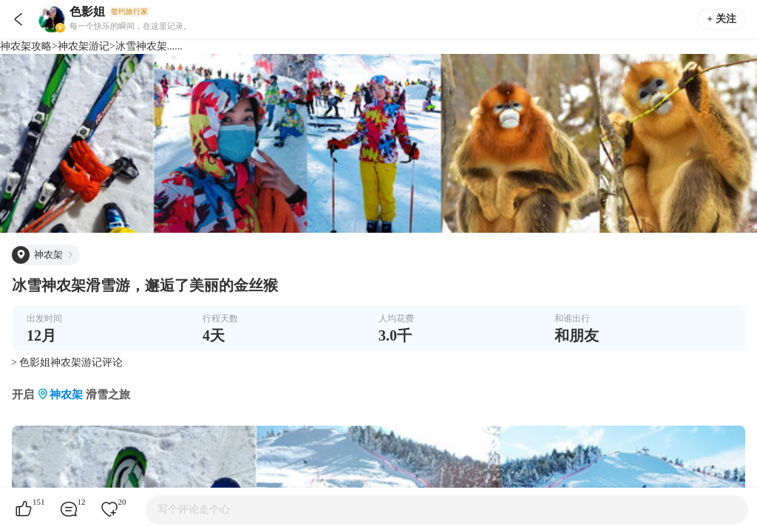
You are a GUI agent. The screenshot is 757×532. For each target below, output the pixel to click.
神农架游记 (84, 46)
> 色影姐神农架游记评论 (67, 362)
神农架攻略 (26, 46)
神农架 (66, 395)
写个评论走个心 (194, 509)
